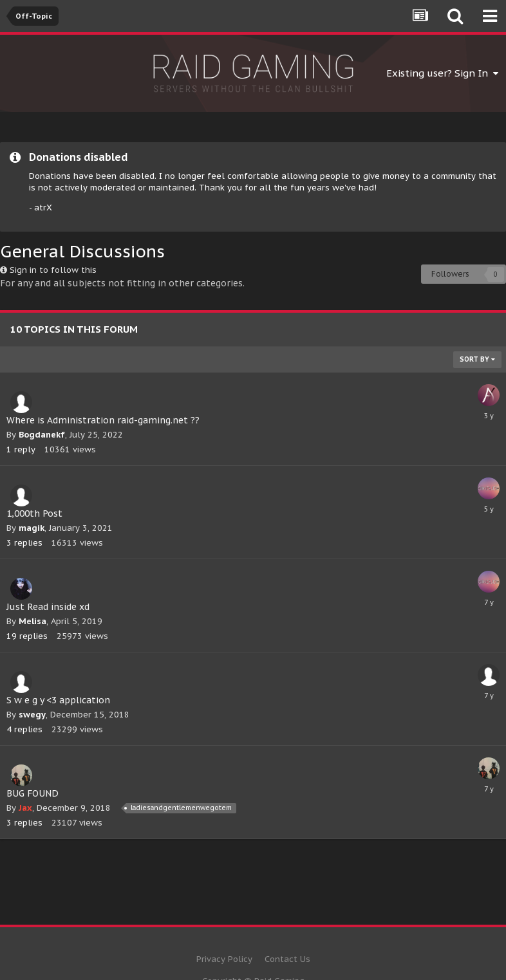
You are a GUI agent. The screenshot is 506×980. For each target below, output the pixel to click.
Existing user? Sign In (442, 73)
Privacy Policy (224, 959)
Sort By (477, 359)
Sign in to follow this (53, 270)
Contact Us (287, 959)
